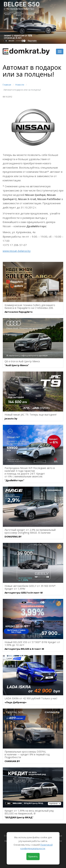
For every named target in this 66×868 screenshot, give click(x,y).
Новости (20, 85)
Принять (33, 856)
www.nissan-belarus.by (17, 251)
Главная (7, 85)
